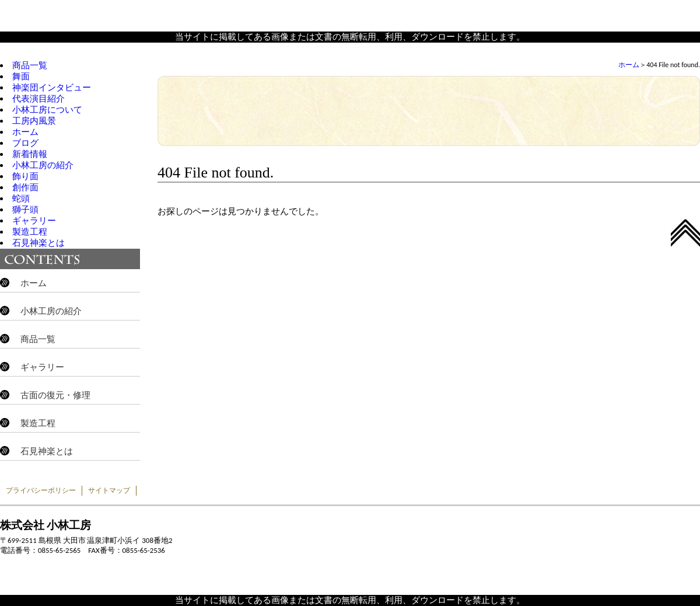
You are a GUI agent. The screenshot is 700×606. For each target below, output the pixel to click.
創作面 (25, 187)
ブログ (25, 143)
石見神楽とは (38, 243)
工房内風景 (34, 121)
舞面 (21, 76)
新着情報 (30, 154)
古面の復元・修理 (55, 395)
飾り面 (25, 176)
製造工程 (30, 232)
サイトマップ (109, 490)
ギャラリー (34, 221)
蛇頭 (21, 198)
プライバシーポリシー (41, 490)
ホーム (629, 65)
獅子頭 (25, 210)
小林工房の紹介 (43, 165)
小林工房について (47, 110)
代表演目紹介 (38, 99)
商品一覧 (30, 65)
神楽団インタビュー (52, 88)
